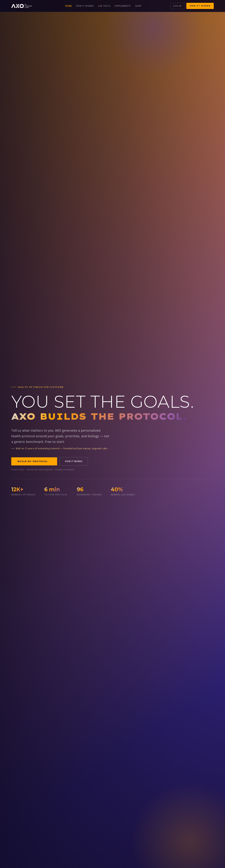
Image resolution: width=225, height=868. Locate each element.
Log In (177, 6)
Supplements (123, 6)
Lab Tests (104, 6)
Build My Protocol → (34, 461)
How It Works (85, 6)
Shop (138, 6)
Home (69, 6)
